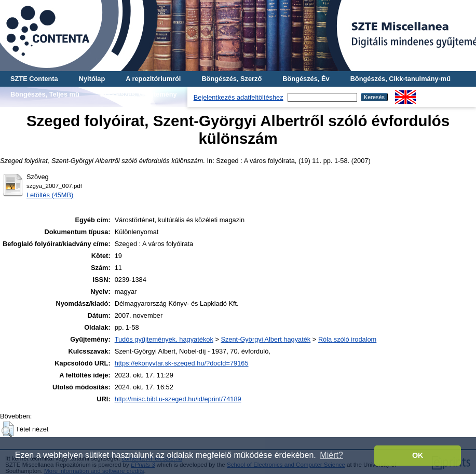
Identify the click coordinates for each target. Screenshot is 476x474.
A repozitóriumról (153, 79)
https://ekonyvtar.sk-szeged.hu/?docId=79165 (182, 363)
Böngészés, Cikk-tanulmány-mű (400, 79)
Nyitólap (92, 79)
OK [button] (418, 455)
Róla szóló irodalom (347, 339)
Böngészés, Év (306, 79)
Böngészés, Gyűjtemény (139, 94)
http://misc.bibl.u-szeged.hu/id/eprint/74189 (178, 399)
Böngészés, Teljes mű (45, 94)
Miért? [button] (331, 455)
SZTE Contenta (34, 79)
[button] (8, 429)
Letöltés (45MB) (50, 195)
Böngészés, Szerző (232, 79)
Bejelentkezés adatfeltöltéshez (239, 97)
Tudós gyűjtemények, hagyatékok (164, 339)
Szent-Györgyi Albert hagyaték (266, 339)
